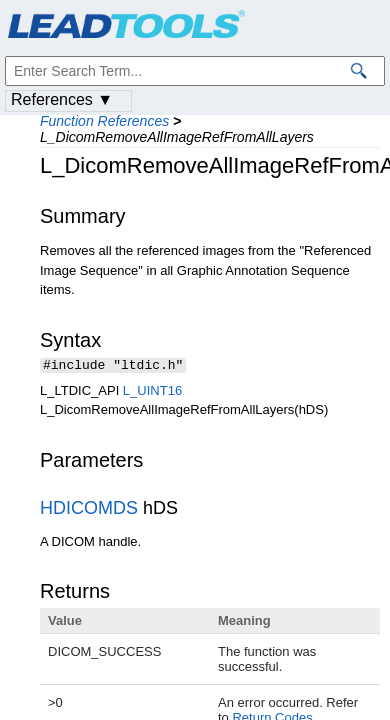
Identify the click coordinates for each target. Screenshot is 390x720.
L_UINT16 (152, 392)
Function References (104, 121)
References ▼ (62, 99)
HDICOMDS (89, 510)
